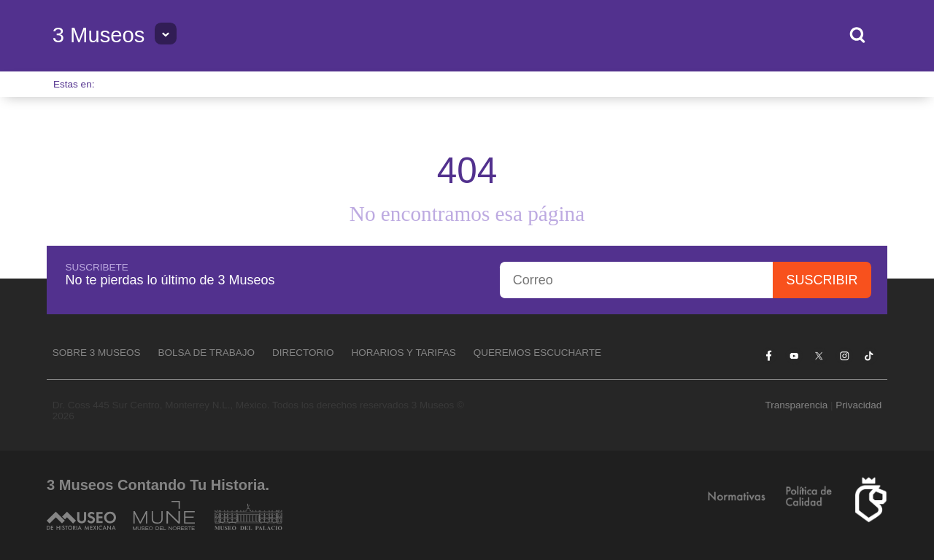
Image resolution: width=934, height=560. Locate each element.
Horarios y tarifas (404, 353)
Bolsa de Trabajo (206, 353)
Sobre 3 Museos (97, 353)
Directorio (303, 353)
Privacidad (858, 405)
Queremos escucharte (537, 353)
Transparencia (796, 405)
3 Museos (99, 35)
